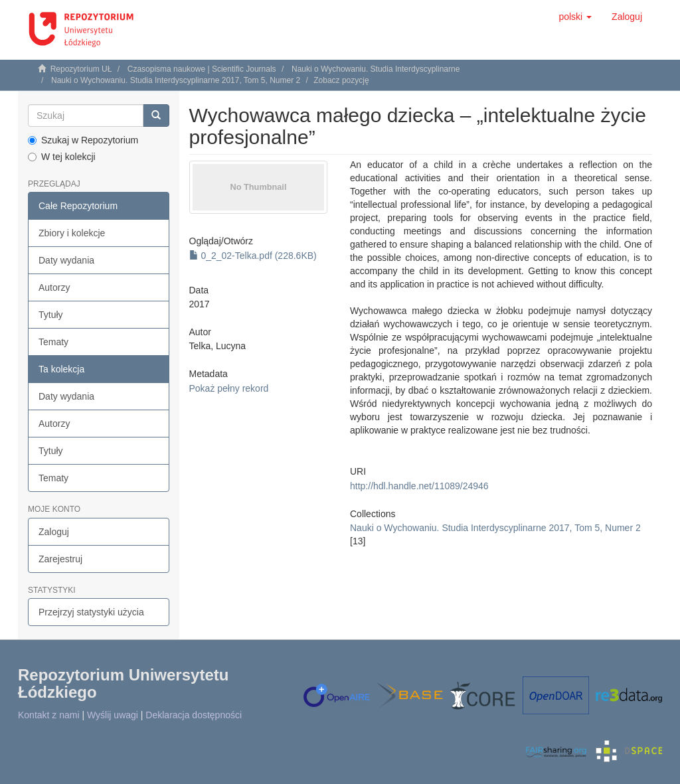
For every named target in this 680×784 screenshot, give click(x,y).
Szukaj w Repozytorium (83, 140)
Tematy (53, 342)
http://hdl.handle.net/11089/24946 (419, 486)
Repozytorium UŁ (81, 69)
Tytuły (51, 315)
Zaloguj (54, 532)
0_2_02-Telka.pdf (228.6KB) (253, 256)
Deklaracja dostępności (194, 715)
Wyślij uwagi (113, 715)
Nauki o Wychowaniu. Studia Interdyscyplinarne (376, 69)
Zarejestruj (60, 559)
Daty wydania (66, 260)
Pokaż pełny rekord (229, 388)
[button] (575, 17)
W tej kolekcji (62, 157)
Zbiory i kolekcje (72, 233)
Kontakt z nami (49, 715)
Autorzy (54, 287)
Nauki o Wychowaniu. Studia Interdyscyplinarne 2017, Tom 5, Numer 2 (176, 80)
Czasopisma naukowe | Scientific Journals (202, 69)
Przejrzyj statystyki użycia (91, 612)
